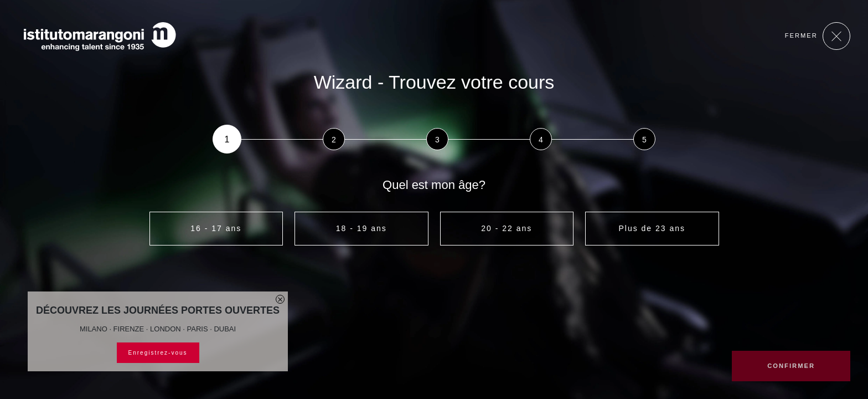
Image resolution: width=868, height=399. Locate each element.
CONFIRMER (791, 366)
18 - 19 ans (361, 228)
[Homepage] (100, 37)
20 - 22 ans (507, 228)
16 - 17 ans (216, 228)
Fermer (818, 36)
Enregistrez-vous (158, 353)
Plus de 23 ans (652, 228)
